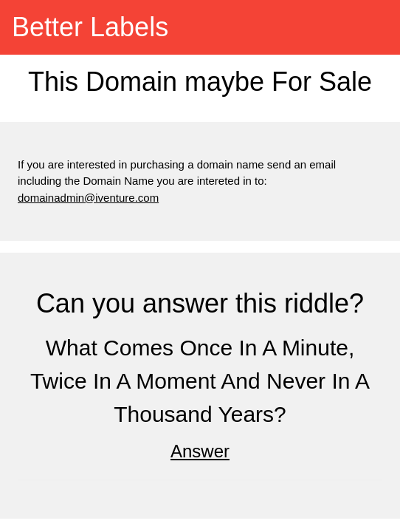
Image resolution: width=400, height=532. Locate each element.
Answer (200, 451)
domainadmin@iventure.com (88, 198)
